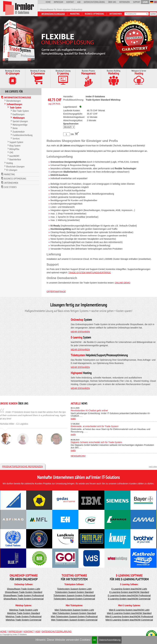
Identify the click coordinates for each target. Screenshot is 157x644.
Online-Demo (123, 283)
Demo (15, 128)
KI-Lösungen (12, 170)
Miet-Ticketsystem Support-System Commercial (74, 620)
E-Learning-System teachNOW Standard (129, 592)
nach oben (153, 467)
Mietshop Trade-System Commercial (24, 620)
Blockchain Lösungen (15, 166)
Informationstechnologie (53, 14)
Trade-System (16, 107)
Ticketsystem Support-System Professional (74, 595)
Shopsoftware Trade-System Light (24, 589)
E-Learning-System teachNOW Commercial (129, 599)
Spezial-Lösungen (20, 121)
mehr (73, 419)
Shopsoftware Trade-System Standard (23, 592)
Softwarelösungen (14, 104)
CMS (11, 152)
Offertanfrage (56, 292)
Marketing (75, 14)
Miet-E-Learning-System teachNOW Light (129, 610)
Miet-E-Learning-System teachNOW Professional (129, 616)
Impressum (58, 2)
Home (48, 2)
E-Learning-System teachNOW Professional (129, 595)
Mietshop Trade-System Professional (24, 616)
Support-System (16, 142)
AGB (79, 2)
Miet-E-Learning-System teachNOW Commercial (129, 620)
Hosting (10, 163)
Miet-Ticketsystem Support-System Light (74, 610)
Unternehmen (116, 14)
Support (137, 2)
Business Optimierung (94, 14)
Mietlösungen (19, 118)
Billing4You (14, 149)
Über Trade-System (21, 111)
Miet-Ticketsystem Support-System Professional (74, 616)
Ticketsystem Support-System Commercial (74, 599)
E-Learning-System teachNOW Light (129, 589)
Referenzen (125, 2)
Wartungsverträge (20, 125)
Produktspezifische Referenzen (23, 466)
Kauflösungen (19, 114)
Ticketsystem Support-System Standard (74, 592)
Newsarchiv (78, 456)
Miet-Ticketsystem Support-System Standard (74, 613)
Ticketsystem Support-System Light (74, 589)
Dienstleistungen (13, 101)
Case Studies (10, 187)
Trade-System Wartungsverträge (89, 272)
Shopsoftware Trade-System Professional (24, 595)
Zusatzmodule (19, 132)
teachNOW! (14, 156)
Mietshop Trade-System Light (24, 610)
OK (94, 640)
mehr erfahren (80, 332)
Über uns (112, 2)
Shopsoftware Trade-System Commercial (23, 599)
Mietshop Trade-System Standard (24, 613)
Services (16, 138)
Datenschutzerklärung (110, 640)
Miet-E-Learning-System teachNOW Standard (129, 613)
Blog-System (15, 146)
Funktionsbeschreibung (23, 135)
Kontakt (70, 2)
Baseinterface (15, 159)
